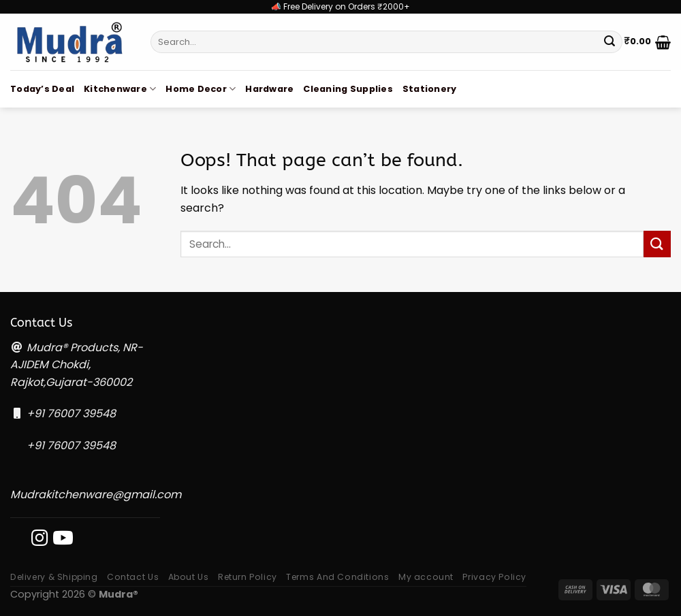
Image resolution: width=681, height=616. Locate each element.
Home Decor (201, 89)
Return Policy (248, 577)
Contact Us (133, 577)
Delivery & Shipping (54, 577)
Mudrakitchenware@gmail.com (96, 495)
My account (426, 577)
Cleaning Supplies (348, 89)
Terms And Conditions (337, 577)
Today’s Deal (42, 89)
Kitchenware (120, 89)
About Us (189, 577)
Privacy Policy (494, 577)
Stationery (430, 89)
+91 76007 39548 (71, 414)
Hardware (269, 89)
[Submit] (609, 42)
